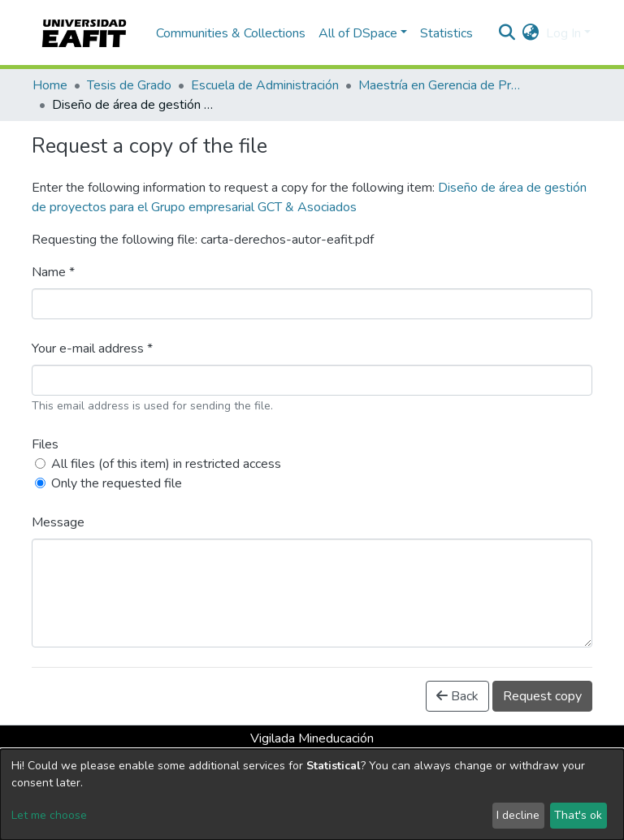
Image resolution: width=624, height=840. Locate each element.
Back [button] (457, 696)
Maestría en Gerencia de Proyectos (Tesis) (440, 85)
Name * (53, 272)
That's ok (578, 815)
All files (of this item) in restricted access (166, 464)
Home (50, 85)
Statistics (446, 33)
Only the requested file (117, 483)
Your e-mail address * (92, 349)
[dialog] (312, 795)
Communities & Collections (231, 33)
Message (58, 522)
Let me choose (49, 815)
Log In (563, 33)
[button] (531, 33)
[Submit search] (507, 33)
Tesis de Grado (129, 85)
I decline (518, 815)
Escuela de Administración (265, 85)
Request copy (542, 696)
